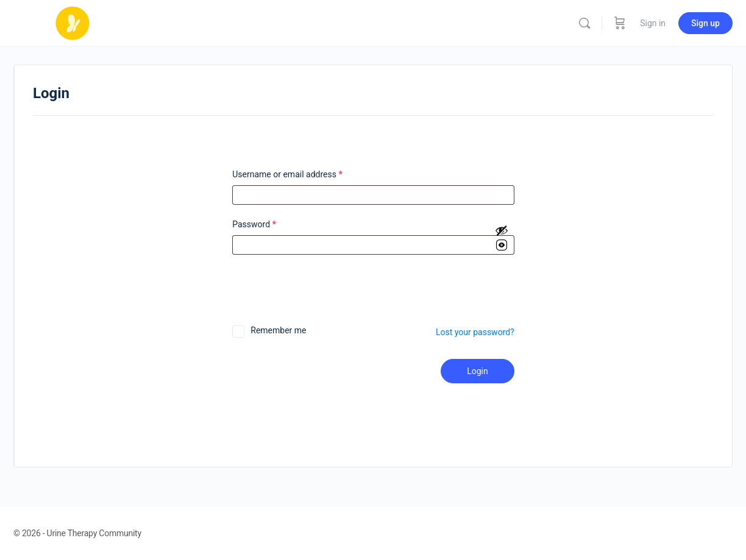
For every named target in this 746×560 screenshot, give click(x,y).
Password (254, 225)
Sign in (653, 23)
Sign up (705, 23)
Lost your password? (475, 332)
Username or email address (287, 175)
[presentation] (315, 294)
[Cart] (620, 23)
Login (478, 371)
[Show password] (502, 239)
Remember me (278, 330)
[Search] (584, 23)
